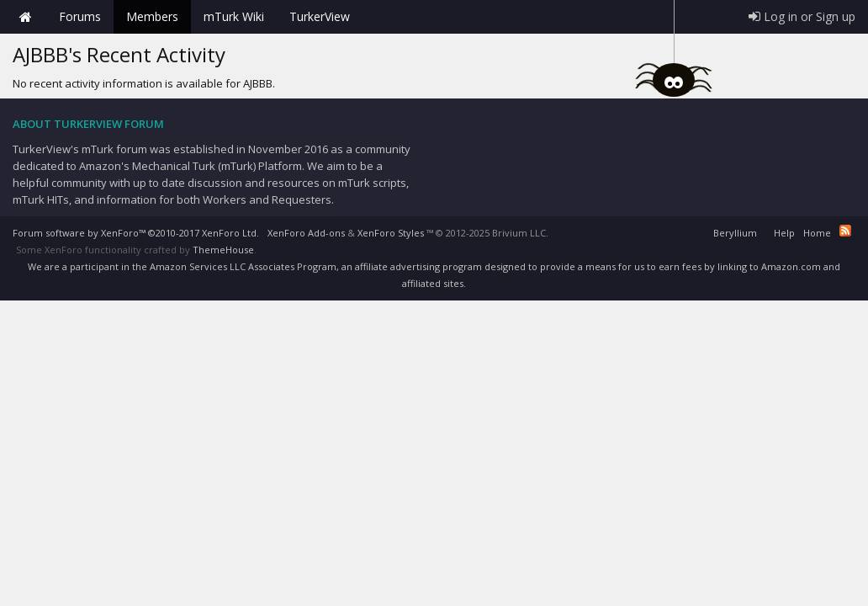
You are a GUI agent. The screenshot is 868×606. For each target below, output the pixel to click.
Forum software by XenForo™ (136, 233)
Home (25, 17)
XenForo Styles (391, 233)
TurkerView (320, 16)
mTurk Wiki (234, 16)
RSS (845, 231)
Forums (80, 16)
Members (152, 16)
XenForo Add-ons (306, 233)
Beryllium (735, 233)
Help (784, 233)
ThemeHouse (223, 250)
